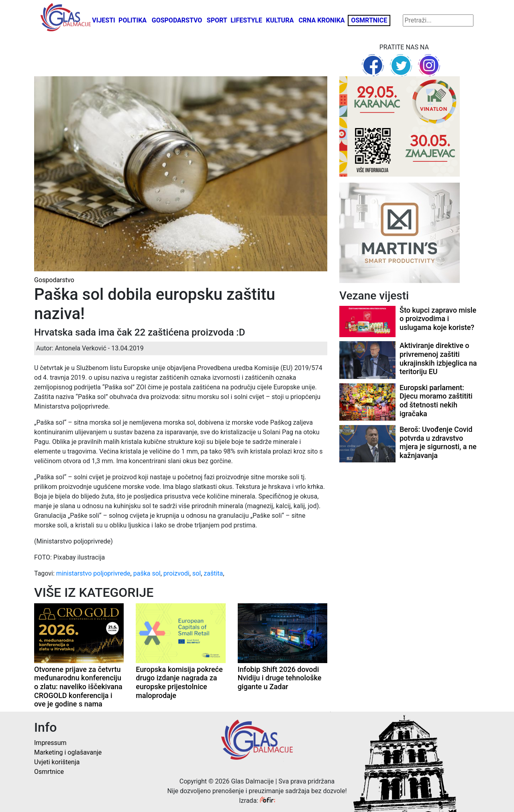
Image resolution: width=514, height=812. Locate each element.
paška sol (147, 573)
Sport (217, 20)
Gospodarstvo (177, 20)
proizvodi (176, 573)
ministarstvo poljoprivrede (93, 573)
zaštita (213, 573)
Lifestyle (246, 20)
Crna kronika (321, 20)
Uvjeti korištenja (57, 762)
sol (197, 573)
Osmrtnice (369, 20)
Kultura (280, 20)
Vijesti (104, 20)
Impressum (50, 743)
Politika (133, 20)
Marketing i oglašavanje (68, 752)
